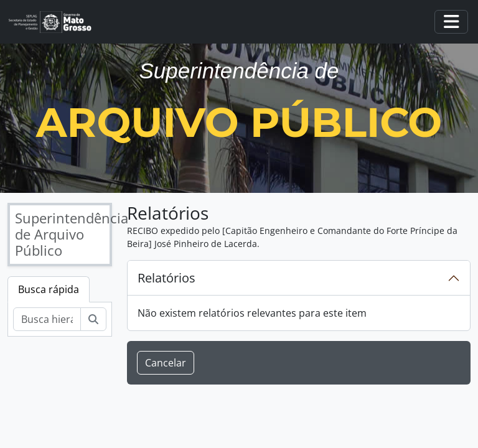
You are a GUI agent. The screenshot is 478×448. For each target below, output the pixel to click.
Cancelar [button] (166, 363)
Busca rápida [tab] (49, 289)
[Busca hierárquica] (47, 319)
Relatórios (166, 278)
